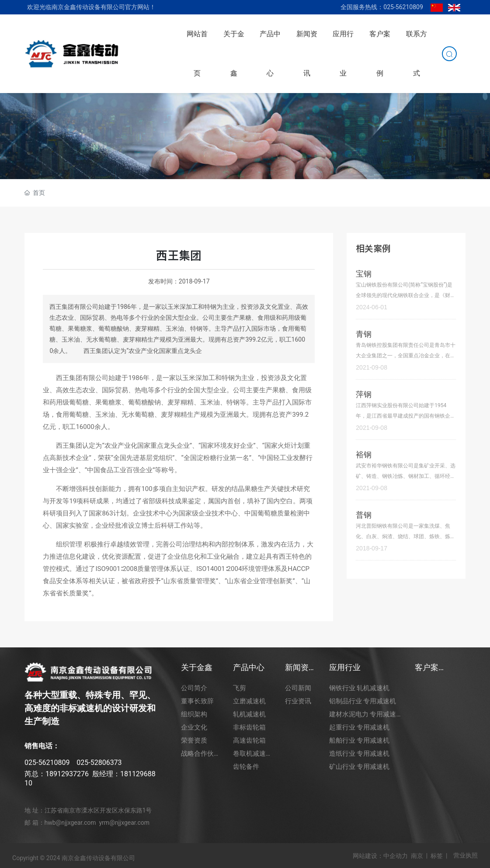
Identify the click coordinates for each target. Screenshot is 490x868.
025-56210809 (47, 763)
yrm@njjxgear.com (124, 823)
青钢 (364, 334)
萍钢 (364, 394)
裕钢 (364, 455)
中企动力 (396, 856)
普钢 (364, 515)
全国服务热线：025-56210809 (382, 7)
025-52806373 (99, 763)
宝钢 (364, 274)
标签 (437, 856)
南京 (417, 856)
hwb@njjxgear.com (70, 823)
